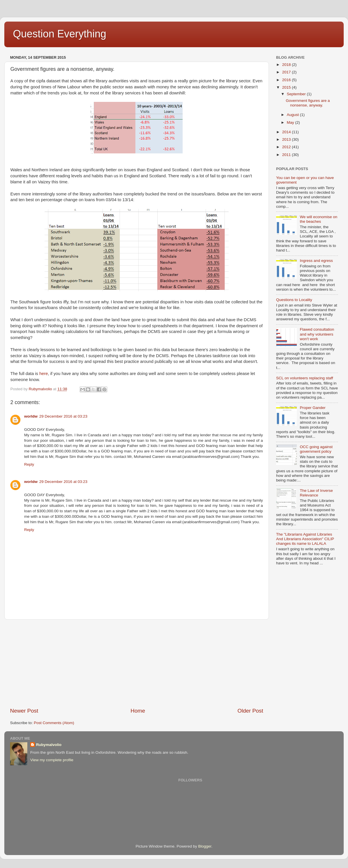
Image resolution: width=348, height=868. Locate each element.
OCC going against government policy (316, 449)
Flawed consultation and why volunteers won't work (317, 334)
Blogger (205, 846)
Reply (29, 464)
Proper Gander (312, 408)
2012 (287, 147)
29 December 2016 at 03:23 (63, 416)
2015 (287, 87)
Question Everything (60, 34)
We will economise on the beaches (318, 219)
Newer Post (24, 711)
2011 (287, 155)
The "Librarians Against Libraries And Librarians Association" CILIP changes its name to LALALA (305, 539)
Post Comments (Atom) (54, 723)
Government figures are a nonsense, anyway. (308, 103)
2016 (287, 80)
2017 (287, 72)
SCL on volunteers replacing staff (305, 378)
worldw (31, 416)
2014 (287, 132)
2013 (287, 139)
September (297, 94)
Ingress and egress (316, 261)
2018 (287, 65)
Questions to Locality (294, 300)
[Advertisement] (137, 663)
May (291, 122)
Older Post (250, 711)
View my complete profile (52, 760)
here (44, 374)
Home (138, 711)
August (293, 115)
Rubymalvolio (49, 745)
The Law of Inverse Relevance (316, 493)
